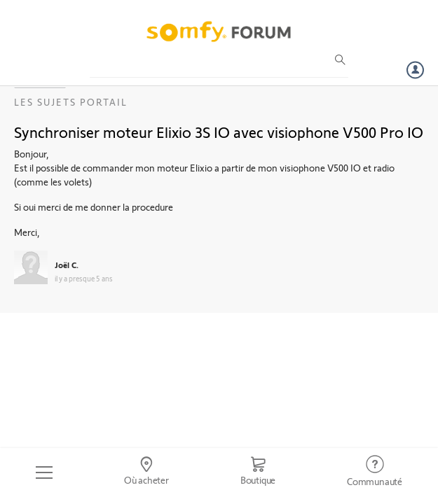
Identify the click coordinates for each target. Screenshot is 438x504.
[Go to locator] (146, 472)
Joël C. (67, 265)
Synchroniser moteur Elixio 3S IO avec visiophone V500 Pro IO (219, 132)
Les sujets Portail (71, 102)
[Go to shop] (258, 472)
